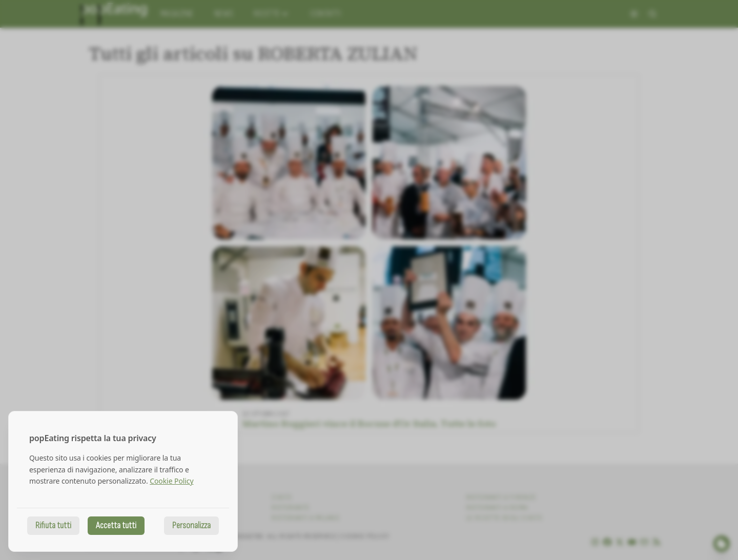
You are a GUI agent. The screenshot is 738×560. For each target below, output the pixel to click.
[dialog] (123, 481)
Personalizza (191, 525)
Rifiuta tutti (53, 525)
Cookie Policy (171, 481)
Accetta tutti (116, 525)
